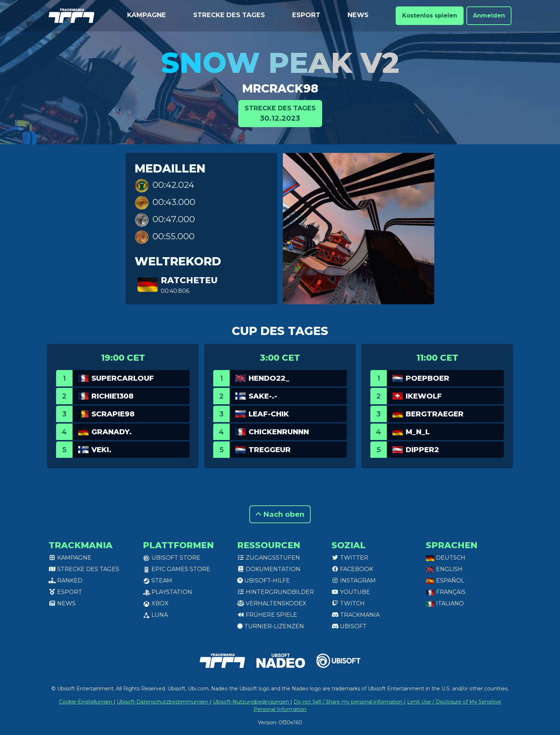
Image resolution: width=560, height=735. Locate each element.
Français (446, 592)
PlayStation (167, 592)
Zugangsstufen (269, 558)
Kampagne (147, 15)
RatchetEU (189, 280)
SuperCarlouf (123, 378)
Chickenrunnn (279, 432)
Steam (157, 581)
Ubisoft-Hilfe (264, 581)
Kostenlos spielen (430, 16)
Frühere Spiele (267, 615)
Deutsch (446, 558)
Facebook (352, 569)
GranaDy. (112, 432)
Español (445, 581)
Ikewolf (424, 396)
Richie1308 (112, 396)
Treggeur (270, 450)
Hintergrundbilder (276, 592)
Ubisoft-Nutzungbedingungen (252, 702)
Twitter (350, 558)
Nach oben (280, 514)
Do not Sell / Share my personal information (349, 702)
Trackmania (356, 615)
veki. (101, 450)
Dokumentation (269, 569)
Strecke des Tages (229, 15)
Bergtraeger (435, 414)
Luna (155, 615)
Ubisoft (349, 626)
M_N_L (418, 432)
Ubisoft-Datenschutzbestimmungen (163, 702)
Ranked (66, 581)
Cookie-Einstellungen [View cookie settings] (86, 702)
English (444, 569)
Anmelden (489, 16)
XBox (156, 603)
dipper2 (422, 450)
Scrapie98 (113, 414)
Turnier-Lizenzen (271, 626)
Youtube (351, 592)
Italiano (445, 603)
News (358, 15)
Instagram (354, 581)
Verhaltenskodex (272, 603)
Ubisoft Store (172, 558)
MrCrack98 (280, 88)
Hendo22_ (269, 378)
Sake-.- (263, 396)
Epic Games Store (177, 569)
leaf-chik (269, 414)
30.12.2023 (280, 113)
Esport (306, 15)
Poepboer (427, 378)
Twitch (348, 603)
